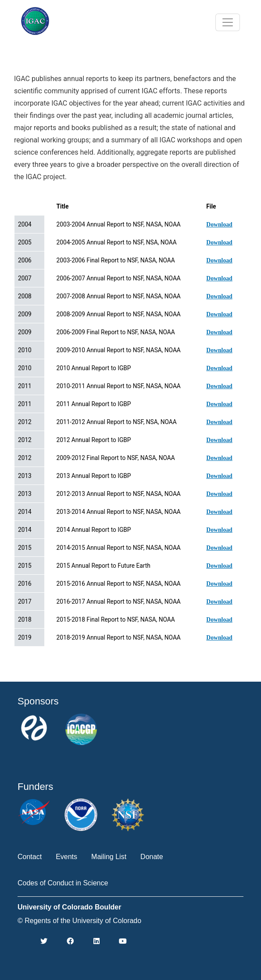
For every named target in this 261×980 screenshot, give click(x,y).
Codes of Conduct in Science (63, 883)
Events (66, 857)
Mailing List (109, 857)
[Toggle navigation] (228, 22)
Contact (30, 857)
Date (28, 206)
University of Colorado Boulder (69, 907)
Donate (152, 857)
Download (219, 225)
